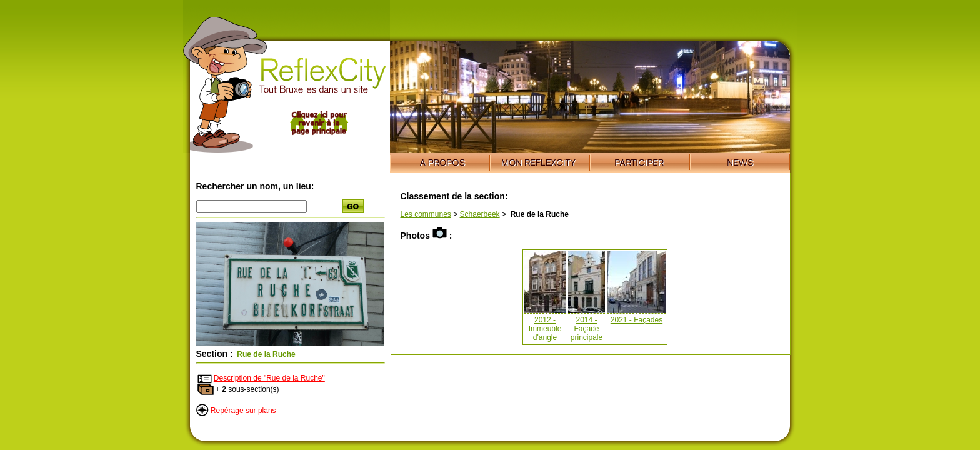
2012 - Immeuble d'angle (545, 329)
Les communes (426, 214)
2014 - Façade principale (587, 329)
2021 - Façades (637, 320)
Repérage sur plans (243, 411)
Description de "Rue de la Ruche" (269, 378)
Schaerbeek (480, 214)
